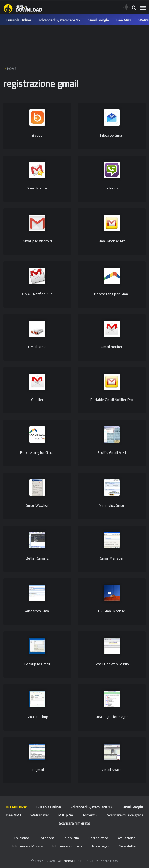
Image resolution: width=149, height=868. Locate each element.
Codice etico (98, 838)
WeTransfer (40, 815)
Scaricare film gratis (74, 823)
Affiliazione (127, 838)
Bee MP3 (124, 20)
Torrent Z (90, 815)
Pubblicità (71, 838)
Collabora (46, 838)
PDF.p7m (66, 815)
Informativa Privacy (28, 846)
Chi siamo (21, 838)
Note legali (101, 846)
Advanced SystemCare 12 (59, 20)
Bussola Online (19, 20)
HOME (12, 69)
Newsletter (128, 846)
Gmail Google (98, 20)
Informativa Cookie (68, 846)
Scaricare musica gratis (125, 815)
